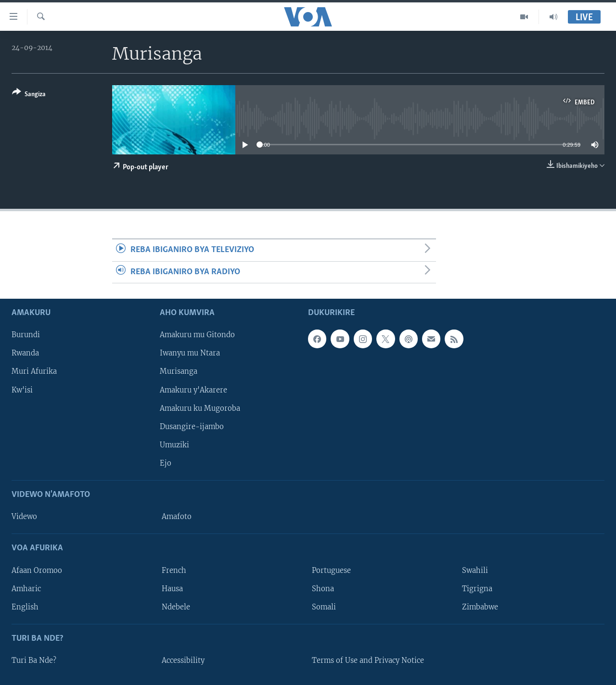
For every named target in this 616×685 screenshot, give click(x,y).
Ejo (166, 463)
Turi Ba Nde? (34, 660)
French (174, 570)
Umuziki (174, 445)
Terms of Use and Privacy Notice (368, 660)
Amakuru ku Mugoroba (200, 408)
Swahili (475, 570)
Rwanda (25, 353)
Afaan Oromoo (37, 570)
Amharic (26, 589)
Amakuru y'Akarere (193, 390)
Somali (324, 607)
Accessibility (183, 660)
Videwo (24, 517)
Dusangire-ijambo (192, 427)
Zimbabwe (480, 607)
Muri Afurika (34, 371)
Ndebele (176, 607)
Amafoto (177, 517)
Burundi (26, 335)
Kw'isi (22, 390)
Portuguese (331, 570)
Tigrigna (477, 589)
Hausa (172, 589)
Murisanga (179, 371)
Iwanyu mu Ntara (190, 353)
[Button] (29, 95)
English (25, 607)
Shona (323, 589)
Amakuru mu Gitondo (197, 335)
